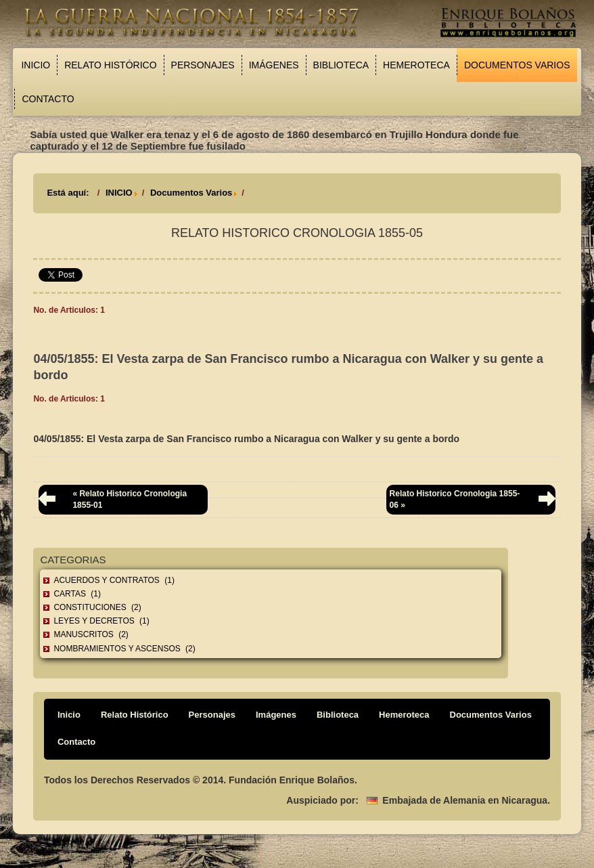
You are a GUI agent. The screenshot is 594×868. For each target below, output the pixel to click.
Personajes (203, 65)
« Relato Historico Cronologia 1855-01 (130, 499)
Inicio (36, 65)
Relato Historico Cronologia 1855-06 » (455, 499)
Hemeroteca (416, 65)
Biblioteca (341, 65)
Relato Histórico (110, 65)
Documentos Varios (517, 65)
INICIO (119, 193)
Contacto (48, 99)
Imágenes (274, 65)
